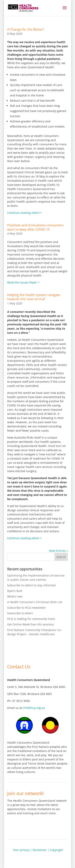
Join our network (27, 826)
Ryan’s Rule (15, 591)
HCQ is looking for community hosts (31, 619)
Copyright (56, 850)
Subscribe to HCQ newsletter (26, 608)
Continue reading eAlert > (24, 213)
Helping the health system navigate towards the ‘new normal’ (34, 297)
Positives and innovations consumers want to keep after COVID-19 (35, 227)
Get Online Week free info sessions (31, 624)
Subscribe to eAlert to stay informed (31, 585)
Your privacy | (22, 850)
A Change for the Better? (26, 29)
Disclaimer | (41, 850)
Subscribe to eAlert (20, 613)
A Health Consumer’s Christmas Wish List (35, 602)
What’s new (15, 596)
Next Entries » (58, 551)
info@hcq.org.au (34, 708)
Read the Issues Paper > (23, 282)
